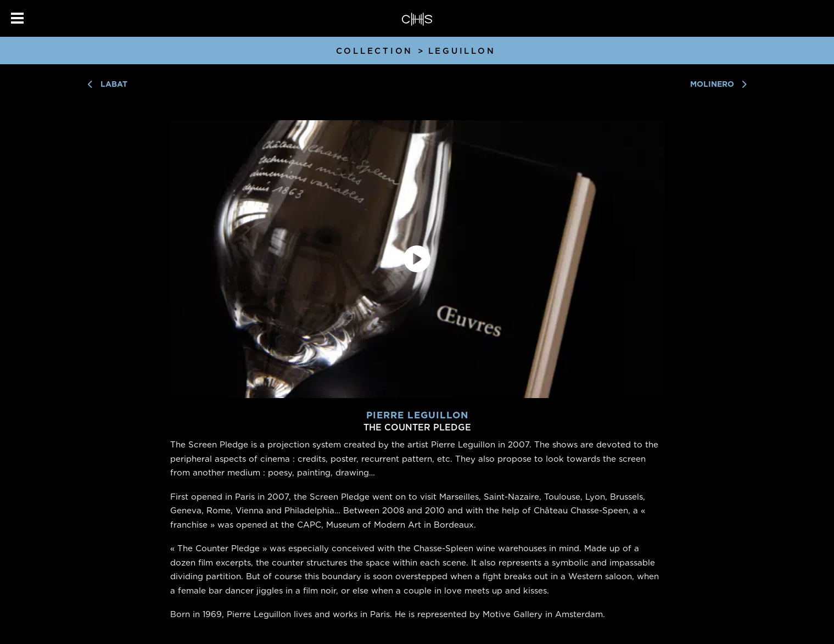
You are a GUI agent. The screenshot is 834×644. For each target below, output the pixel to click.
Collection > (381, 51)
